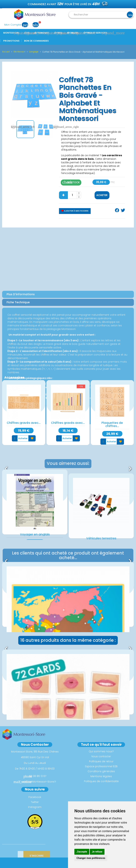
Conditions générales (101, 771)
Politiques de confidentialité (101, 781)
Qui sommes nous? (101, 751)
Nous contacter (101, 756)
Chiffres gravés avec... (24, 423)
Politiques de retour (101, 761)
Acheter (102, 195)
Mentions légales (101, 776)
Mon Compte (17, 25)
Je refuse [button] (97, 852)
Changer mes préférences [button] (91, 858)
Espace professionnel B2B (101, 766)
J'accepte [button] (82, 852)
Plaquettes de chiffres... (112, 424)
